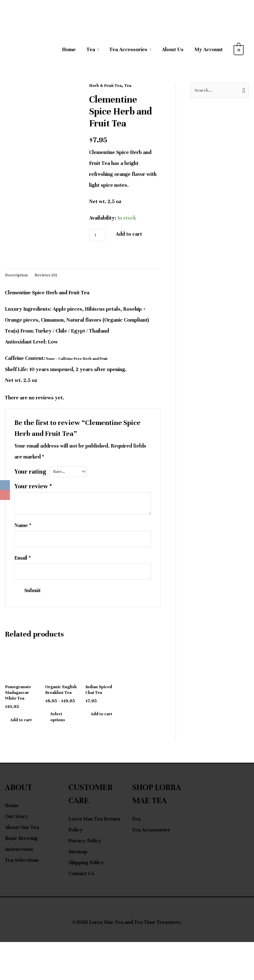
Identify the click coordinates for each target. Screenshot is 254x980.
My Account (209, 52)
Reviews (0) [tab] (52, 281)
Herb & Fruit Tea (108, 87)
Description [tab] (18, 281)
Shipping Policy (86, 901)
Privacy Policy (85, 879)
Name (23, 534)
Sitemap (78, 890)
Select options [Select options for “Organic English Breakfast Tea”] (64, 746)
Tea (91, 52)
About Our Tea (22, 865)
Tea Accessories (128, 52)
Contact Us (81, 912)
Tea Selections (22, 898)
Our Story (17, 854)
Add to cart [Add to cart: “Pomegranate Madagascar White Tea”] (20, 749)
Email (23, 570)
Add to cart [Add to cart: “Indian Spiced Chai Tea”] (100, 742)
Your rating (30, 479)
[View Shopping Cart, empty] (239, 52)
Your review (33, 495)
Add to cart (133, 236)
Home (69, 52)
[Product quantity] (99, 238)
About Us (173, 52)
